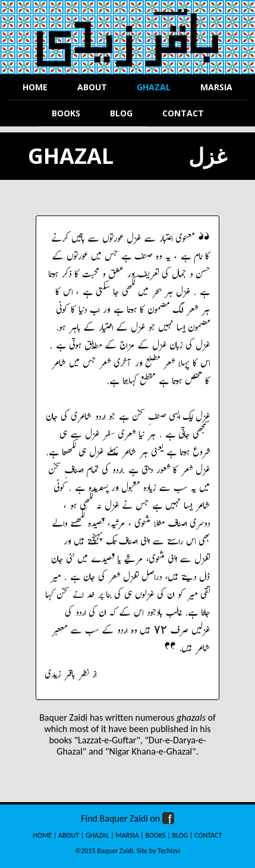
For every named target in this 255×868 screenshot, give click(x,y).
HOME (43, 835)
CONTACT (208, 835)
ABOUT (69, 835)
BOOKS (156, 835)
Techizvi (169, 851)
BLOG (180, 835)
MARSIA (127, 835)
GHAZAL (97, 835)
